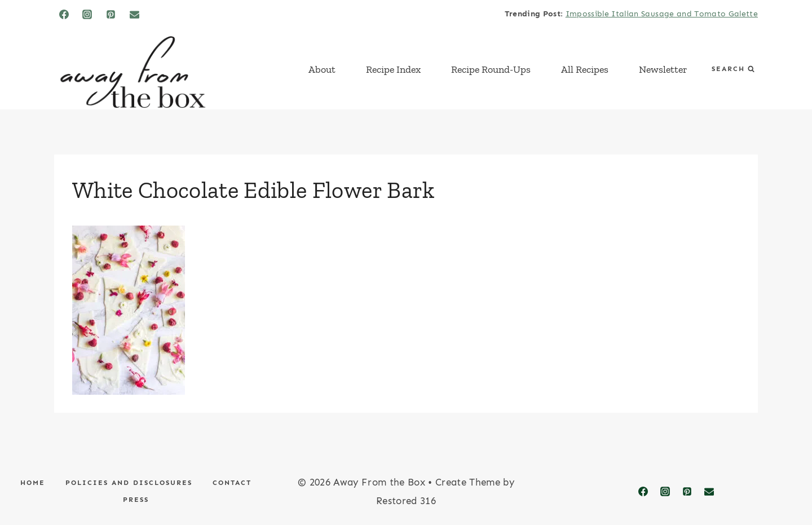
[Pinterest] (111, 14)
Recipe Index (393, 69)
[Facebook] (64, 14)
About (322, 69)
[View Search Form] (733, 69)
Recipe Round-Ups (491, 69)
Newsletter (663, 69)
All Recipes (585, 69)
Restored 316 (406, 501)
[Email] (135, 14)
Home (33, 483)
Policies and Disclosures (129, 483)
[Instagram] (87, 14)
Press (136, 500)
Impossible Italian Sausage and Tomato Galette (662, 14)
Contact (232, 483)
